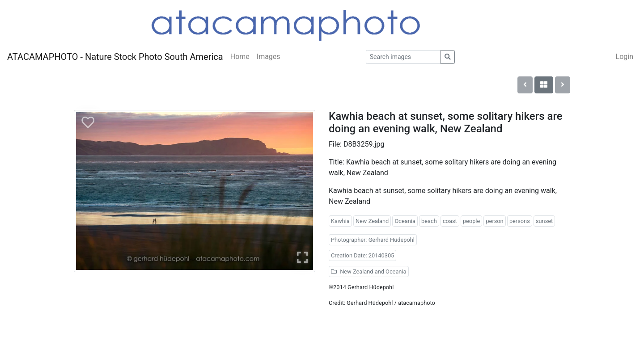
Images (269, 57)
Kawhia (340, 221)
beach (429, 221)
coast (450, 221)
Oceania (405, 221)
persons (520, 221)
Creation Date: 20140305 (362, 255)
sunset (544, 221)
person (494, 221)
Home (240, 57)
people (471, 221)
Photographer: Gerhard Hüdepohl (373, 240)
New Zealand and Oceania (369, 272)
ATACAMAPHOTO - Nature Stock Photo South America (115, 57)
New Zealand (372, 221)
